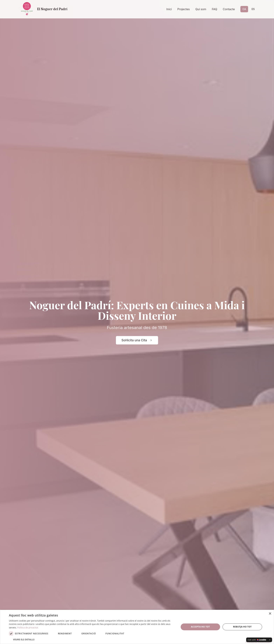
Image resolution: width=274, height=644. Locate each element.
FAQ (215, 9)
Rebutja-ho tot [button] (242, 627)
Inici (169, 9)
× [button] (270, 614)
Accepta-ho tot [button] (200, 627)
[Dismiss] (270, 640)
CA (244, 9)
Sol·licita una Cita (137, 340)
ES (253, 9)
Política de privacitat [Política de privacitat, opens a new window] (28, 628)
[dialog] (137, 627)
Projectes (184, 9)
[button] (92, 639)
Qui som (201, 9)
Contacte (229, 9)
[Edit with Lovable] (257, 640)
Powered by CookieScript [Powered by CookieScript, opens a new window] (258, 642)
